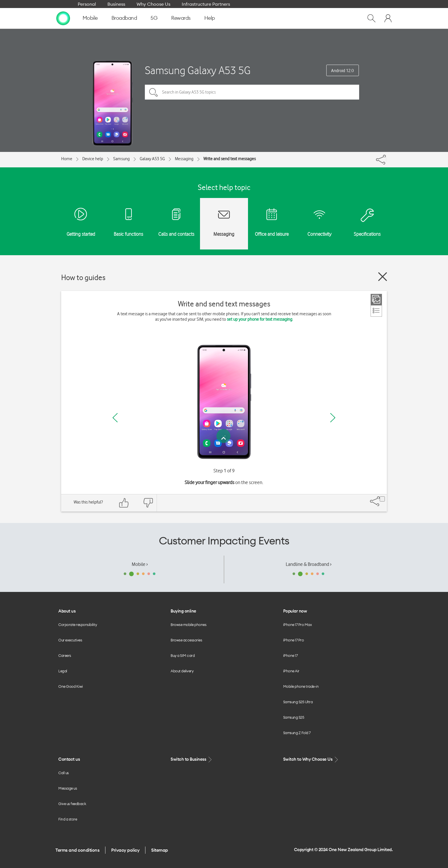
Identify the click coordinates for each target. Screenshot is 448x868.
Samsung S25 (294, 717)
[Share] (386, 158)
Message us (68, 788)
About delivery (182, 671)
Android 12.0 (342, 71)
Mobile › (140, 564)
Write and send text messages (230, 159)
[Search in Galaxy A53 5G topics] (252, 92)
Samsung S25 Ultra (298, 702)
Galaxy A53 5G (152, 159)
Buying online (183, 611)
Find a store (68, 819)
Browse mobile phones (188, 625)
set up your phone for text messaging (260, 319)
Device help (93, 159)
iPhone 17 (290, 655)
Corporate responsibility (78, 625)
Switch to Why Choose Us (311, 759)
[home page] (63, 18)
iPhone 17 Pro (294, 640)
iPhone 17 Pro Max (298, 625)
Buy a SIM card (183, 655)
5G (154, 18)
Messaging (184, 159)
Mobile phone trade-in (301, 686)
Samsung (121, 159)
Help (210, 18)
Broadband (124, 18)
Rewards (181, 18)
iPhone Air (291, 671)
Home (67, 159)
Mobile (90, 18)
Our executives (70, 640)
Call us (64, 773)
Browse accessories (186, 640)
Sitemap (160, 850)
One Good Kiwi (71, 686)
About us (67, 611)
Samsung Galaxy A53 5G (198, 70)
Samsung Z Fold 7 (297, 733)
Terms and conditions (77, 850)
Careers (65, 655)
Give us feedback (72, 804)
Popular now (295, 611)
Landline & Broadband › (309, 564)
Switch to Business (192, 759)
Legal (63, 671)
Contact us (69, 759)
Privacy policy (125, 850)
